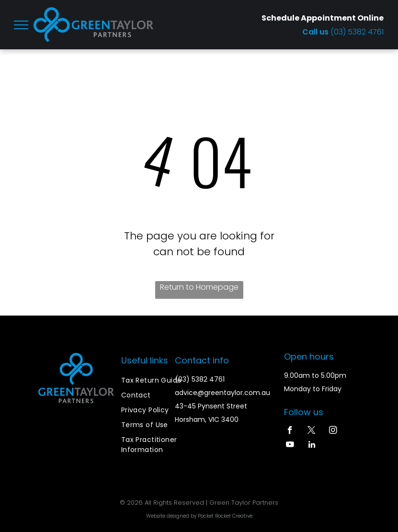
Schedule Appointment (309, 18)
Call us (316, 32)
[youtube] (290, 446)
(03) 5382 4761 (357, 32)
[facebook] (290, 431)
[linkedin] (312, 446)
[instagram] (333, 431)
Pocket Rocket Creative (225, 516)
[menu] (21, 25)
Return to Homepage (199, 287)
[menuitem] (156, 380)
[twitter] (312, 431)
